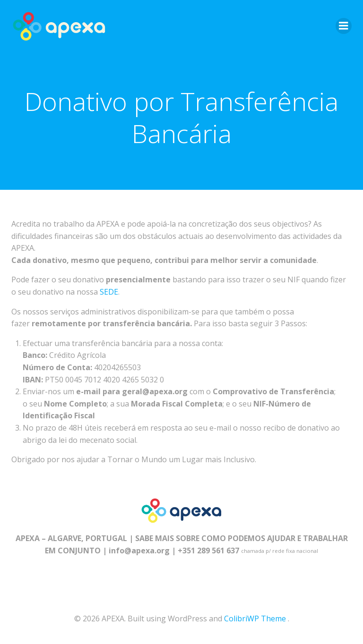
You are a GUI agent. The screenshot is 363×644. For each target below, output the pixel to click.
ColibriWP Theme (255, 619)
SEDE (109, 292)
